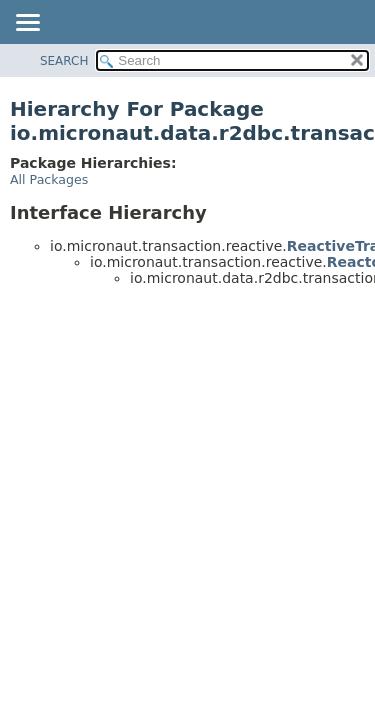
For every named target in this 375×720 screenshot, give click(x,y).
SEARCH (64, 61)
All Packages (49, 179)
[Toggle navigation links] (27, 24)
